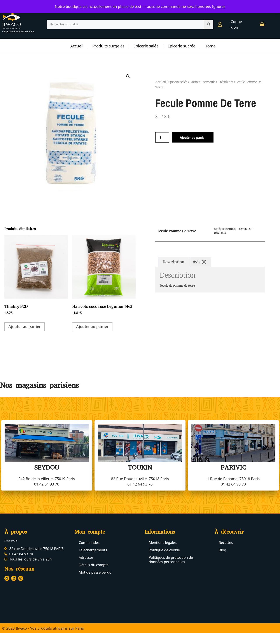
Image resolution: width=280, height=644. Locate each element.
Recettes (226, 543)
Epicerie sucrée (181, 46)
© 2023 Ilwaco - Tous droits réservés (33, 638)
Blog (222, 550)
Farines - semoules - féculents (211, 82)
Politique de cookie (164, 550)
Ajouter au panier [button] (24, 327)
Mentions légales (163, 543)
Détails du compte (94, 565)
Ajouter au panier (193, 137)
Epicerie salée (146, 46)
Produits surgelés (108, 46)
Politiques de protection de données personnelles (171, 560)
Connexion (236, 24)
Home (210, 46)
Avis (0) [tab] (200, 262)
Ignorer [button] (219, 6)
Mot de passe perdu (95, 572)
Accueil (77, 46)
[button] (128, 76)
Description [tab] (173, 262)
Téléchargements (93, 550)
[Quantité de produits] (162, 137)
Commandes (89, 543)
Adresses (86, 557)
